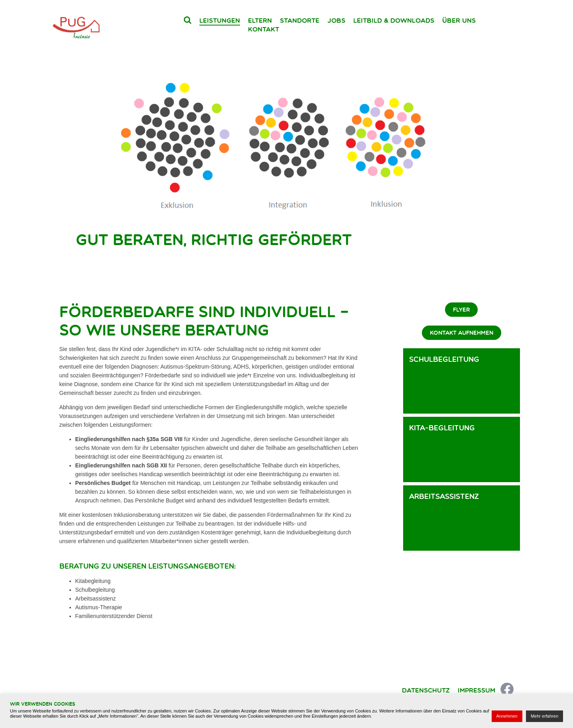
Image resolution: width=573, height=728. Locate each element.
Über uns (459, 20)
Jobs (336, 20)
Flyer (461, 310)
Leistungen (220, 20)
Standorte (300, 20)
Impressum (477, 690)
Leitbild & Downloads (394, 20)
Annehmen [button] (507, 716)
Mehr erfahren (544, 716)
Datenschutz (426, 690)
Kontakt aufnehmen (462, 333)
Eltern (260, 20)
